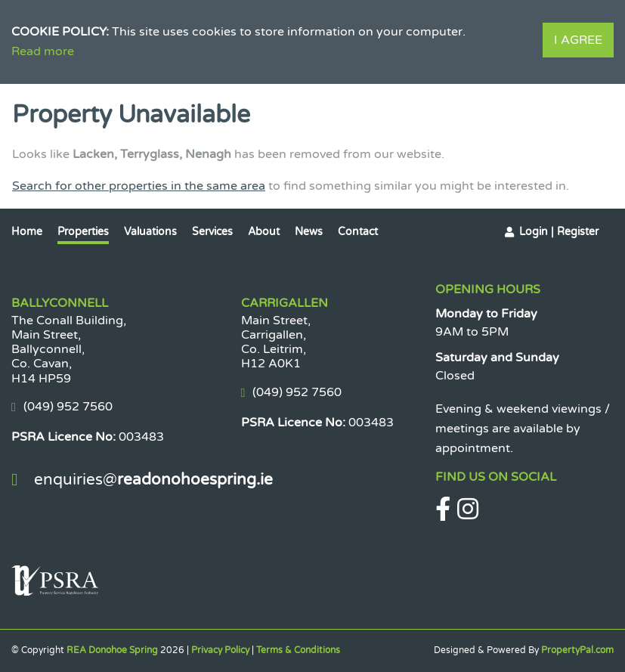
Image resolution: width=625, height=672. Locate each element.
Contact (358, 232)
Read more (43, 51)
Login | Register (559, 232)
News (309, 232)
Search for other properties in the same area (139, 186)
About (264, 232)
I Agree (578, 40)
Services (212, 232)
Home (27, 232)
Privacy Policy (220, 650)
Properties (83, 232)
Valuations (150, 232)
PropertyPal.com (577, 650)
